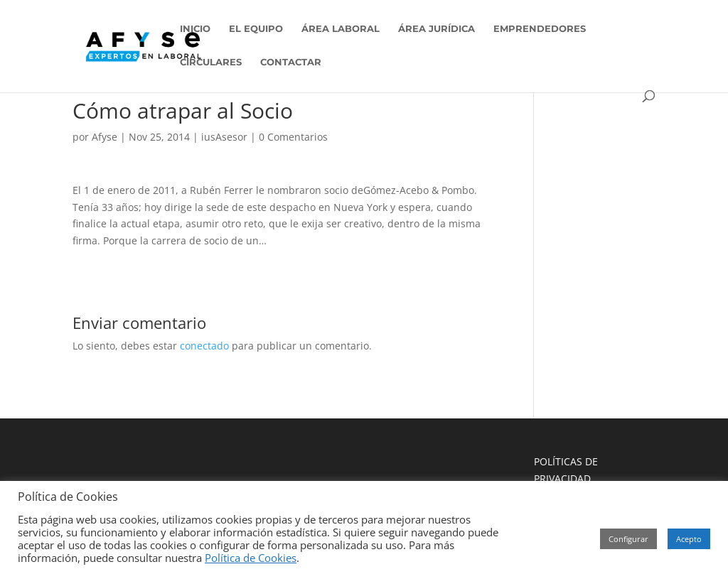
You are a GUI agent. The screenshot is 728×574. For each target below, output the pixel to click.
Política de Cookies (251, 558)
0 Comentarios (293, 137)
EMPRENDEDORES (540, 29)
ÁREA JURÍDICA (437, 29)
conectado (204, 346)
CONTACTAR (291, 62)
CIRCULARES (211, 62)
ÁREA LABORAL (341, 29)
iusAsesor (224, 137)
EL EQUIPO (256, 29)
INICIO (195, 29)
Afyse (105, 137)
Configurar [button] (628, 539)
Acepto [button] (689, 539)
